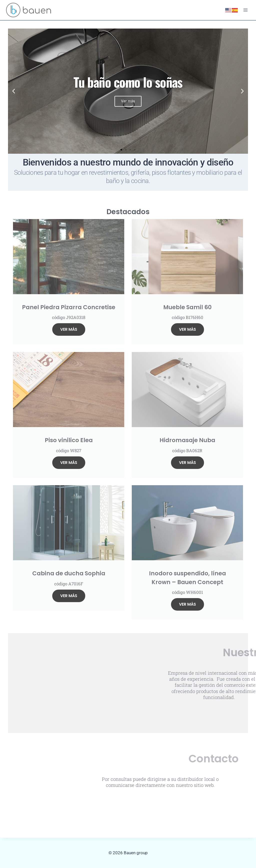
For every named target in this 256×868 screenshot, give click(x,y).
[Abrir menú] (245, 10)
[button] (14, 91)
